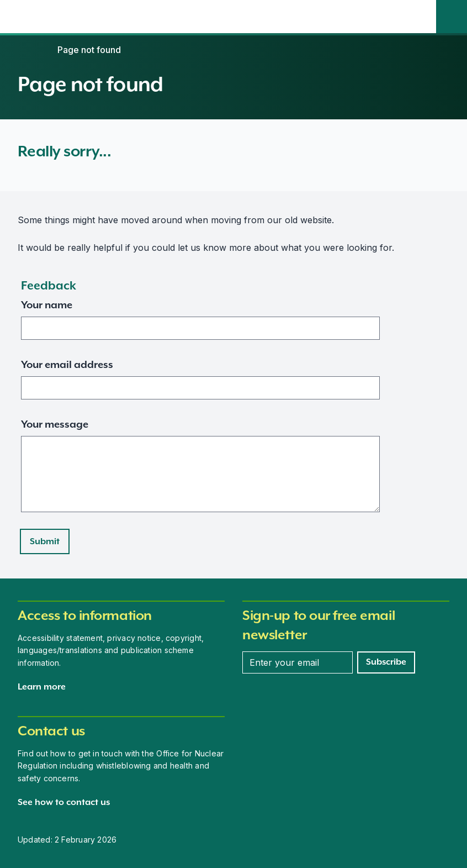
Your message (55, 424)
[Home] (29, 50)
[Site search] (452, 17)
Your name (47, 305)
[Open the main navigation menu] (421, 17)
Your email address (67, 364)
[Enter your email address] (298, 662)
